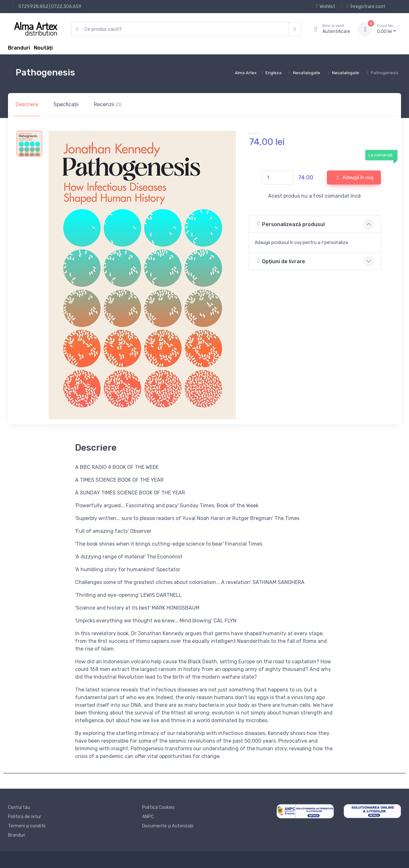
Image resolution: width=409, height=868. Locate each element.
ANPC (148, 817)
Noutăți (43, 48)
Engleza (274, 73)
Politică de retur (25, 817)
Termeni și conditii (27, 826)
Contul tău (19, 807)
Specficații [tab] (66, 104)
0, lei (386, 29)
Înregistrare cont (366, 6)
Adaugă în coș (355, 178)
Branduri (19, 48)
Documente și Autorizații (168, 826)
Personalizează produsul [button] (291, 224)
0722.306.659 (66, 7)
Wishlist (325, 6)
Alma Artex (246, 73)
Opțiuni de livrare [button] (281, 261)
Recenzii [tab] (108, 104)
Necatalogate (307, 73)
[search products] (180, 29)
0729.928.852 (33, 7)
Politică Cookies (158, 807)
